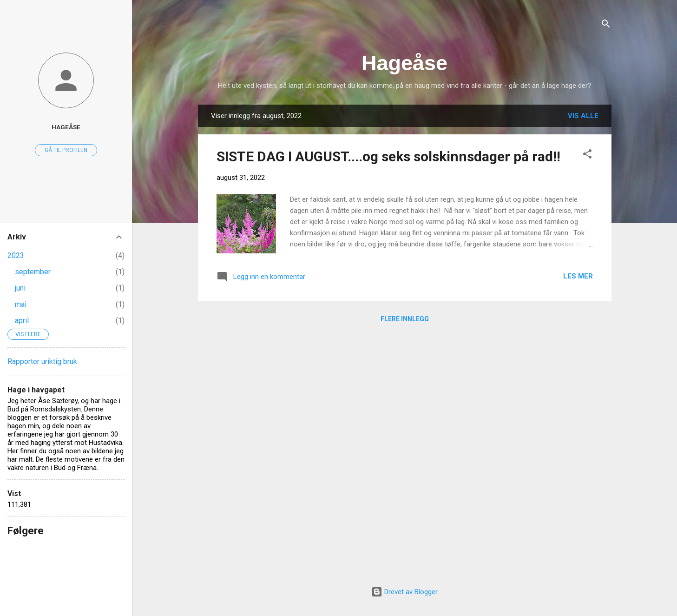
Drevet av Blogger (404, 592)
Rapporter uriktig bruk (42, 361)
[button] (587, 156)
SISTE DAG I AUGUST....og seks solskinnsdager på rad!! (388, 156)
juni (20, 288)
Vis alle (583, 116)
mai (21, 304)
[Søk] (606, 25)
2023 (16, 255)
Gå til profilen (66, 150)
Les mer (578, 276)
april (22, 321)
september (33, 272)
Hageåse (404, 63)
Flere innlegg (405, 319)
